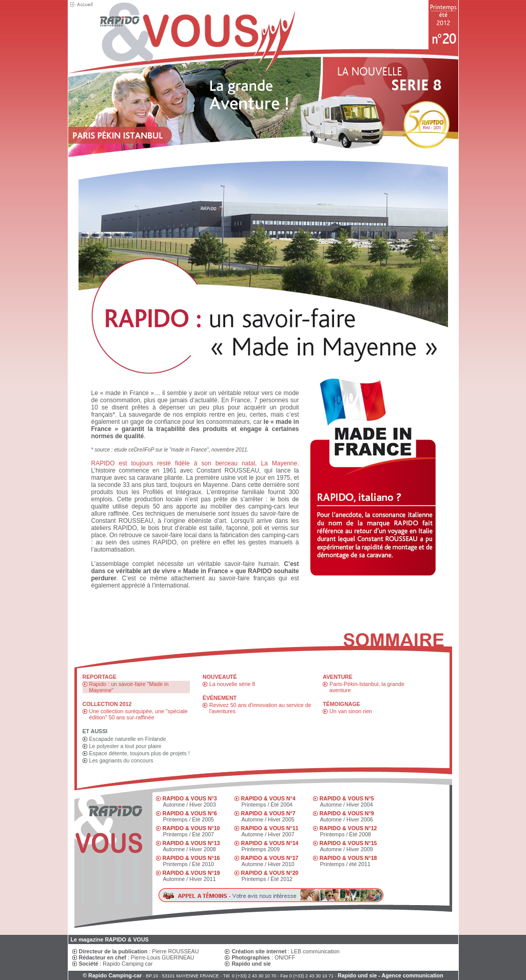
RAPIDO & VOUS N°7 (268, 813)
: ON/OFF (263, 957)
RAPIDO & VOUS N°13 (191, 843)
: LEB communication (285, 951)
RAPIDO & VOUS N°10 (191, 828)
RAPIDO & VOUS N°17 (270, 858)
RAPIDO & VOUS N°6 (190, 813)
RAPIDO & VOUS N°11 (270, 828)
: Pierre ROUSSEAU (139, 951)
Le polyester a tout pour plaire (125, 746)
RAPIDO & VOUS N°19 (191, 873)
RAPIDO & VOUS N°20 (270, 873)
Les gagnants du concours (121, 760)
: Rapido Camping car (116, 964)
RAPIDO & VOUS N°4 (268, 798)
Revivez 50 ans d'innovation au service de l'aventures (260, 708)
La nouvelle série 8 (232, 684)
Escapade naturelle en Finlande (128, 739)
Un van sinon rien (351, 711)
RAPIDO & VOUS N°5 (347, 798)
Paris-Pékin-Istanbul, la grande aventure (367, 687)
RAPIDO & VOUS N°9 (347, 813)
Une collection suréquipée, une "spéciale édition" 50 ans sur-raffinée (139, 714)
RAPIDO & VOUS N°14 (270, 843)
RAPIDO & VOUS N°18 (348, 858)
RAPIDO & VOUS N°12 (348, 828)
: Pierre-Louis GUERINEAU (137, 957)
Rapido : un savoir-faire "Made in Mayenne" (129, 687)
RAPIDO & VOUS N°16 (191, 858)
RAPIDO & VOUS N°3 (190, 798)
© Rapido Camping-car (112, 975)
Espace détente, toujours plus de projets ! (140, 753)
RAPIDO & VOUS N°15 (348, 843)
